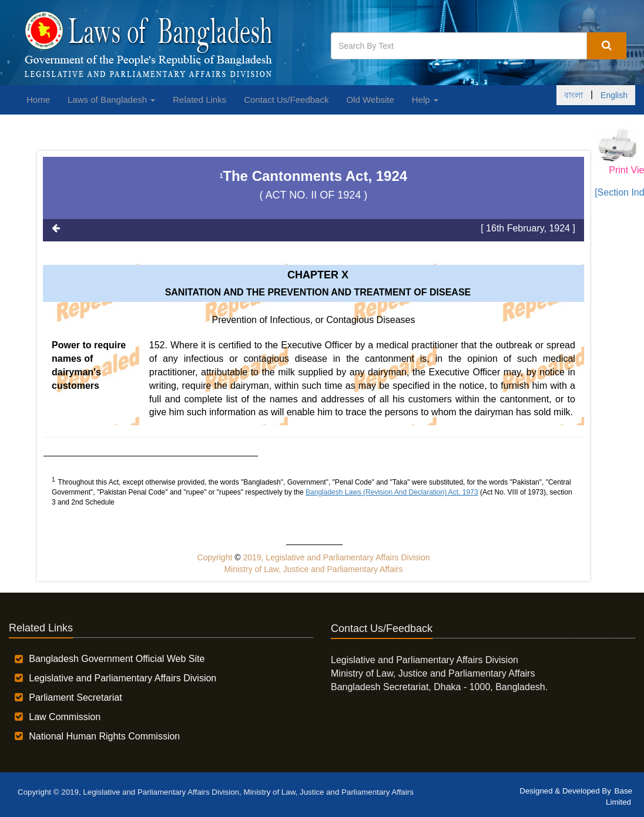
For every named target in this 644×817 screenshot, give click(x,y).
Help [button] (425, 100)
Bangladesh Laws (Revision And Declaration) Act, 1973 (392, 492)
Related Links (199, 100)
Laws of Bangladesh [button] (111, 100)
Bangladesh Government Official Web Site (117, 659)
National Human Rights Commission (104, 736)
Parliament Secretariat (75, 697)
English (614, 95)
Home (38, 100)
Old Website (370, 100)
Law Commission (65, 717)
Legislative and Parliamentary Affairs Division (123, 678)
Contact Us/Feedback (286, 100)
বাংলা (573, 95)
